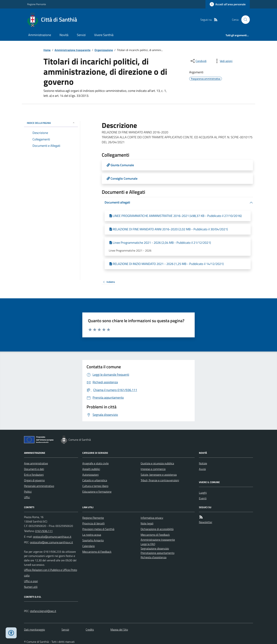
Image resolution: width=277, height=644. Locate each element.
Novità (64, 35)
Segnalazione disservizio (155, 548)
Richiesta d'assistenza (154, 557)
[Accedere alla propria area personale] (228, 4)
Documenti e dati (34, 469)
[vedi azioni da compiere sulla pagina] (223, 61)
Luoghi (203, 493)
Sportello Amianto (93, 540)
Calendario (89, 546)
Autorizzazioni (90, 475)
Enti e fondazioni (34, 475)
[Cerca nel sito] (244, 20)
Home (47, 50)
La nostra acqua (92, 535)
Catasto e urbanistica (95, 480)
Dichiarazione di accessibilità (157, 529)
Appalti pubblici (91, 469)
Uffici (27, 497)
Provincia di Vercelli (93, 523)
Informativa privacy (152, 518)
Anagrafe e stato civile (95, 463)
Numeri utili (31, 587)
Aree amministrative (36, 463)
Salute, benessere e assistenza (159, 475)
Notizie (203, 463)
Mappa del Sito (119, 630)
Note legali (147, 523)
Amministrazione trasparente (73, 50)
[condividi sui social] (198, 61)
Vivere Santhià (104, 35)
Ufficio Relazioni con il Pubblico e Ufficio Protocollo (51, 573)
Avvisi (202, 469)
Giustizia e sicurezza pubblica (157, 463)
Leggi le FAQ (148, 544)
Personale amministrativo (39, 486)
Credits (90, 630)
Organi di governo (34, 480)
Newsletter (206, 522)
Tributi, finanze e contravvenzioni (160, 480)
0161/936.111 (44, 531)
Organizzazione (104, 50)
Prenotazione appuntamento (157, 553)
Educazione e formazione (97, 492)
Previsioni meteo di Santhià (98, 529)
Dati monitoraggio (34, 630)
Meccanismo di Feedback (97, 552)
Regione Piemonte (37, 4)
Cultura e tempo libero (95, 486)
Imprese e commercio (153, 469)
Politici (28, 492)
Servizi (81, 35)
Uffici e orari (31, 581)
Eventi (203, 498)
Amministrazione (40, 35)
